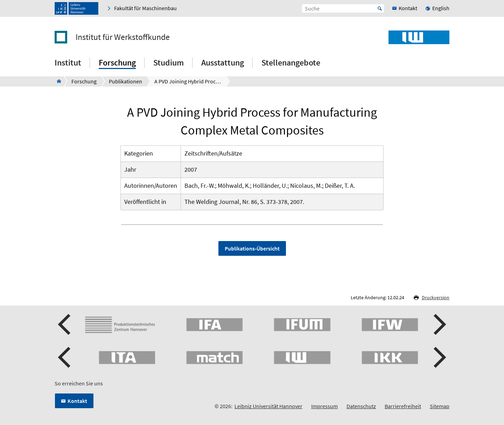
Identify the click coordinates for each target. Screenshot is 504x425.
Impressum (324, 406)
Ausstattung (223, 63)
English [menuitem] (441, 8)
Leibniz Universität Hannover (268, 406)
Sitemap (440, 406)
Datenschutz (361, 406)
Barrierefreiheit (403, 406)
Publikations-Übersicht (252, 248)
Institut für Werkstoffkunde (123, 37)
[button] (65, 324)
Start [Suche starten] (380, 8)
